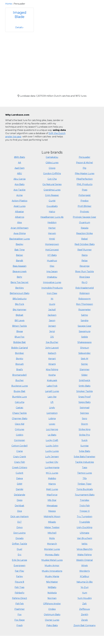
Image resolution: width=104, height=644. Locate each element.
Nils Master (52, 582)
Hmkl (52, 239)
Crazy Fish (20, 462)
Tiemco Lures (84, 473)
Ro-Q (84, 282)
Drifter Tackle (20, 544)
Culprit (19, 473)
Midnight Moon (52, 517)
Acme (19, 195)
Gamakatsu (52, 157)
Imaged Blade (20, 15)
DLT (19, 522)
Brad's (19, 370)
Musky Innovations (52, 571)
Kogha (52, 375)
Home (9, 4)
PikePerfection (84, 179)
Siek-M (84, 359)
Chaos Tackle (19, 413)
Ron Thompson (84, 304)
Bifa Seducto (20, 299)
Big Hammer (20, 310)
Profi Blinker (85, 206)
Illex (52, 266)
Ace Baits (19, 184)
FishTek (20, 604)
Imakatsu (52, 277)
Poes (85, 190)
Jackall (52, 310)
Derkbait (19, 506)
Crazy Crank (20, 457)
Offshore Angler (52, 604)
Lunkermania (52, 468)
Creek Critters (20, 468)
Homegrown (52, 244)
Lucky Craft (52, 440)
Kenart (52, 359)
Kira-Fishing (52, 370)
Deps (20, 500)
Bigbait (19, 315)
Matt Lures (52, 489)
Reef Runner (85, 250)
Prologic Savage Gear (84, 217)
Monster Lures (52, 549)
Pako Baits (52, 625)
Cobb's (20, 435)
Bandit (20, 261)
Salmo (84, 315)
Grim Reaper (52, 195)
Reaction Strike (84, 233)
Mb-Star (52, 500)
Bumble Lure (19, 397)
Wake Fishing (84, 555)
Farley (19, 576)
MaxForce (52, 495)
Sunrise (84, 446)
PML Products (85, 184)
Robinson (85, 293)
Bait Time (20, 250)
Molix (52, 538)
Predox (85, 201)
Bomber (19, 353)
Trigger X (85, 511)
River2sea (85, 277)
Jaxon (52, 321)
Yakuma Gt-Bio (84, 582)
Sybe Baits (84, 451)
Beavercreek (20, 271)
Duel (19, 549)
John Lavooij (52, 348)
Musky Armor (52, 566)
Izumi (52, 304)
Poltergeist (85, 195)
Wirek (84, 566)
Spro (84, 419)
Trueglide (84, 522)
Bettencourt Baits (19, 293)
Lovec (52, 424)
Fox (20, 615)
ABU (19, 173)
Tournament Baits (85, 495)
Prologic (85, 212)
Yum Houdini (84, 598)
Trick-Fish (85, 506)
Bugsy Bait (19, 391)
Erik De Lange (19, 560)
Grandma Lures (52, 190)
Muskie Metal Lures (52, 560)
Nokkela (52, 593)
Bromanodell (19, 375)
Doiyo (20, 527)
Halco (52, 212)
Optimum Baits (52, 615)
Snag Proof (84, 397)
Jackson (52, 315)
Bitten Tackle (19, 326)
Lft (52, 402)
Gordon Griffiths (52, 173)
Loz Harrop (52, 429)
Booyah (20, 364)
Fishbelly (20, 593)
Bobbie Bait (19, 342)
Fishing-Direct (20, 598)
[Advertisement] (52, 61)
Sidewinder (84, 353)
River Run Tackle (84, 271)
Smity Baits (84, 386)
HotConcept (52, 250)
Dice (20, 511)
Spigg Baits (84, 402)
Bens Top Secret (19, 282)
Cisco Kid (20, 424)
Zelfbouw (85, 609)
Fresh (20, 625)
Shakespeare (84, 342)
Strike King (85, 429)
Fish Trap (19, 587)
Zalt (84, 604)
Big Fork (20, 304)
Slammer (85, 370)
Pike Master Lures (85, 173)
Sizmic (84, 364)
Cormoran (19, 440)
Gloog (52, 168)
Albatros (20, 217)
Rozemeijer (85, 310)
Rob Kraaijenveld (85, 288)
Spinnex (85, 413)
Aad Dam (20, 168)
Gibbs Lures (52, 163)
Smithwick (85, 380)
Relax (85, 261)
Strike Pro (84, 435)
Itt (52, 299)
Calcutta (20, 402)
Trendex (85, 500)
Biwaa (20, 331)
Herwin (52, 233)
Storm (84, 424)
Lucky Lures (52, 451)
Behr (19, 277)
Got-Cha (52, 179)
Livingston (52, 413)
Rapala (85, 228)
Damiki (19, 489)
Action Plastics (19, 201)
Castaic (20, 408)
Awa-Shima (20, 233)
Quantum (85, 222)
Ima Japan (52, 271)
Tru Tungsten (84, 517)
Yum (85, 593)
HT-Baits (52, 255)
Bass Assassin (20, 266)
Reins (85, 255)
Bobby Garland (19, 348)
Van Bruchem (85, 538)
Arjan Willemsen (20, 228)
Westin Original (84, 560)
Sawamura (85, 331)
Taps (84, 468)
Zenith (85, 615)
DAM (20, 484)
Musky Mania (52, 576)
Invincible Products (52, 288)
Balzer (19, 255)
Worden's (84, 571)
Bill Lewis (19, 321)
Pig (84, 168)
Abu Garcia (19, 179)
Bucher (20, 380)
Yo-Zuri (84, 587)
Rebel (84, 239)
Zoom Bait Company (85, 625)
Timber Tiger (84, 484)
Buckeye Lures (20, 386)
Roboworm (84, 299)
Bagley (19, 244)
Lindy (52, 408)
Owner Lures (52, 620)
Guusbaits (52, 206)
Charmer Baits (20, 419)
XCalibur (85, 576)
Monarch (52, 544)
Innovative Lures (52, 282)
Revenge (85, 266)
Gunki (52, 201)
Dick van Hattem (19, 517)
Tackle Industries (84, 462)
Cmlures (19, 429)
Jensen (52, 326)
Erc (20, 555)
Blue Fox (19, 337)
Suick (84, 440)
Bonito (20, 359)
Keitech (52, 353)
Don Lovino (19, 533)
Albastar (19, 212)
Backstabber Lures (20, 239)
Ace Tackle (19, 190)
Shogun (85, 348)
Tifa (85, 478)
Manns (52, 484)
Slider (84, 375)
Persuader (85, 157)
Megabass (52, 506)
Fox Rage (20, 620)
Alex (20, 222)
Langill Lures (52, 391)
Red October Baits (85, 244)
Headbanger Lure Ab (52, 217)
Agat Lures (20, 206)
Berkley (20, 288)
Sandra (84, 321)
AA (19, 163)
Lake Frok (52, 386)
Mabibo (52, 478)
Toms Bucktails (85, 489)
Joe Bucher (52, 342)
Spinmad (85, 408)
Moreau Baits (52, 555)
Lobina (52, 419)
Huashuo (52, 261)
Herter (52, 228)
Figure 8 (19, 582)
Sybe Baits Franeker (85, 457)
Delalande (20, 495)
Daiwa (19, 478)
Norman (52, 598)
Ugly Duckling (84, 527)
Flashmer (20, 609)
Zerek (84, 620)
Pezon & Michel (84, 163)
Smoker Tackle (85, 391)
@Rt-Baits (19, 157)
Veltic (84, 544)
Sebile (85, 337)
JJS (52, 337)
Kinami (52, 364)
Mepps (52, 511)
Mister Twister (52, 527)
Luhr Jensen (52, 457)
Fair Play (19, 571)
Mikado (52, 522)
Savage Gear (85, 326)
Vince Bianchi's (84, 549)
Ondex (52, 609)
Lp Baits (52, 435)
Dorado (20, 538)
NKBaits (52, 587)
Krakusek (52, 380)
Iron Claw (52, 293)
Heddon (52, 222)
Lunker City (52, 462)
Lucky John (52, 446)
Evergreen (19, 566)
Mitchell (52, 533)
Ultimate (84, 533)
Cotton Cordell (20, 446)
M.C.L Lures (52, 473)
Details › (20, 27)
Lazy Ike (52, 397)
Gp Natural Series (52, 184)
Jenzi (52, 331)
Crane (20, 451)
